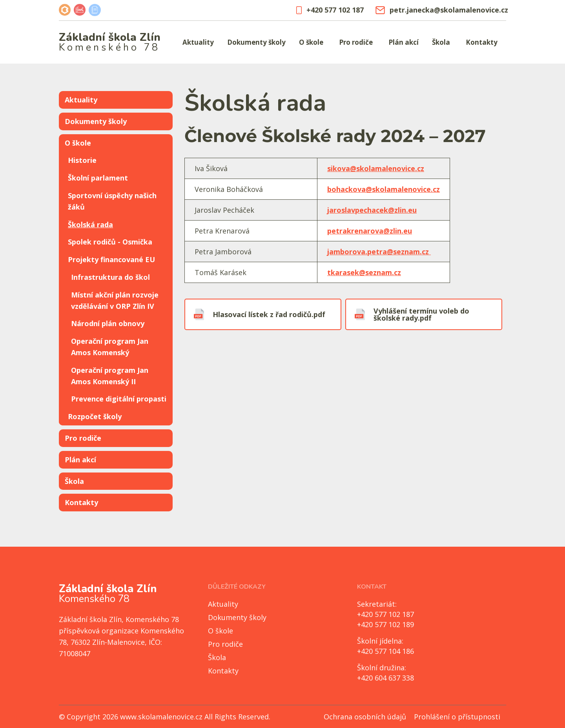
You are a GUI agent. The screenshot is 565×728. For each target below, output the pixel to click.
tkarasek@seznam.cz (364, 272)
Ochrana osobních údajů (365, 717)
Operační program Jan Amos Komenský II (110, 376)
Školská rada (90, 224)
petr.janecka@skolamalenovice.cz (441, 10)
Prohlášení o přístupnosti (457, 717)
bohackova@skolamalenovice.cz (384, 189)
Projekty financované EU (111, 259)
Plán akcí (404, 42)
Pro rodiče (356, 42)
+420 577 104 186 (385, 651)
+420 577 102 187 (330, 10)
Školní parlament (98, 178)
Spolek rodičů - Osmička (110, 242)
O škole (311, 42)
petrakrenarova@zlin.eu (370, 231)
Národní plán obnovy (108, 323)
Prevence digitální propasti (119, 399)
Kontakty (482, 42)
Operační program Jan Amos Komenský (110, 347)
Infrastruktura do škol (110, 277)
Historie (82, 160)
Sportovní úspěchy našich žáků (112, 201)
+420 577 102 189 (385, 624)
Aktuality (198, 42)
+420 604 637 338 (385, 678)
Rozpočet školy (95, 416)
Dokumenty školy (256, 42)
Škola (441, 42)
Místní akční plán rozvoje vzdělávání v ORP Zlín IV (115, 300)
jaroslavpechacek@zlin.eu (372, 210)
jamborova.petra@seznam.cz (379, 252)
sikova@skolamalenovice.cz (376, 168)
